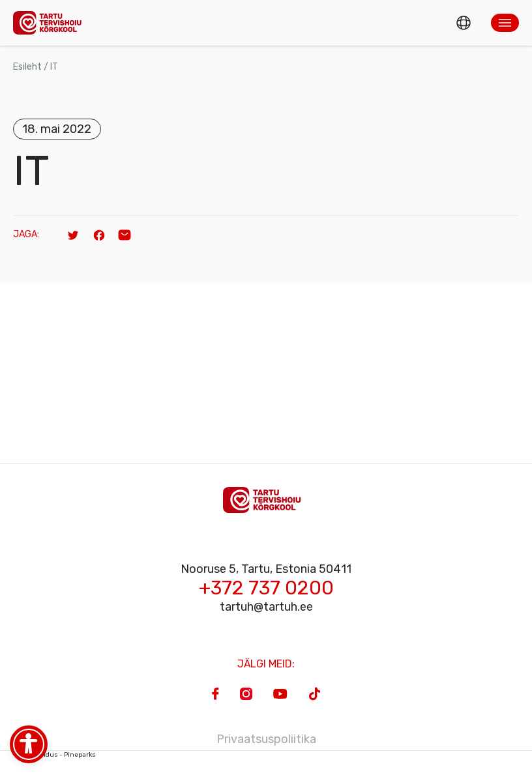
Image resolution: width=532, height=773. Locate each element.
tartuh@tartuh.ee (266, 607)
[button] (505, 23)
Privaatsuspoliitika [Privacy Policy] (266, 739)
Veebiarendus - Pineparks (54, 755)
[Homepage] (51, 22)
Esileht (27, 67)
